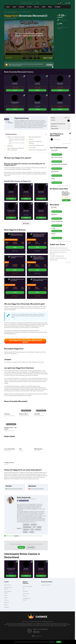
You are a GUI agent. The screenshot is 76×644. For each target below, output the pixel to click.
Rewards (6, 610)
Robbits (64, 186)
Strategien (58, 8)
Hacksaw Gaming (8, 453)
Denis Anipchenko (11, 129)
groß (6, 265)
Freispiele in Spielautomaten (57, 272)
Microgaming (37, 453)
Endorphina (64, 179)
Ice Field (64, 241)
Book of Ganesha (66, 177)
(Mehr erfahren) (52, 642)
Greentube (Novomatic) (9, 418)
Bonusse (37, 8)
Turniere (29, 8)
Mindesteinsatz (31, 242)
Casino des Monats (27, 589)
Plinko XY (64, 249)
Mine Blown (64, 216)
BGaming (64, 250)
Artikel (44, 8)
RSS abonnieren (38, 639)
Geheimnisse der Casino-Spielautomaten (60, 266)
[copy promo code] (17, 89)
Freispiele (21, 8)
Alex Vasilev (16, 538)
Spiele (14, 8)
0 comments (60, 19)
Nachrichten (26, 596)
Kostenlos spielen (26, 413)
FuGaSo (63, 171)
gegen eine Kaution (10, 287)
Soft (24, 591)
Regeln (50, 8)
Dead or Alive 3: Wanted (65, 160)
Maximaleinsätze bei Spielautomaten (59, 264)
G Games (21, 453)
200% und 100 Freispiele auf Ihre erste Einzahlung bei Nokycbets (66, 202)
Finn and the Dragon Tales (66, 232)
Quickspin (64, 187)
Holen (15, 250)
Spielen (15, 91)
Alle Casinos (26, 226)
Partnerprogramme (46, 588)
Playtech (6, 467)
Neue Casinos (8, 588)
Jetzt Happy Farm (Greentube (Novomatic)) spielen (25, 344)
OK (59, 642)
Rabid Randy (65, 224)
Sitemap (25, 598)
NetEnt (63, 162)
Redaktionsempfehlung (11, 242)
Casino (8, 8)
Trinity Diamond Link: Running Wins (67, 169)
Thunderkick (64, 153)
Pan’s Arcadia (65, 151)
